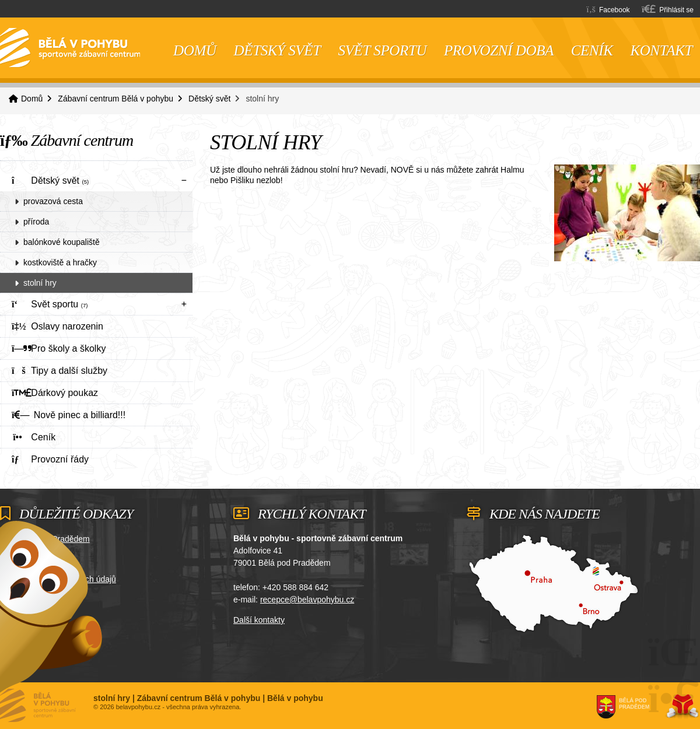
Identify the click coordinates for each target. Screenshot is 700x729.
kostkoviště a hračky (60, 262)
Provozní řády (50, 459)
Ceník (592, 50)
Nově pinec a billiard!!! (69, 415)
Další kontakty (259, 620)
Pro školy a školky (59, 348)
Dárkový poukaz (55, 393)
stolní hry (40, 283)
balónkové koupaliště (62, 242)
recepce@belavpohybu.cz (307, 600)
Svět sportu (382, 50)
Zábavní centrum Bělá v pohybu (116, 99)
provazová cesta (53, 201)
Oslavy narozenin (57, 326)
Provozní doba (499, 50)
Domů (70, 48)
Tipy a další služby (60, 371)
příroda (36, 222)
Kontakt (661, 50)
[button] (668, 9)
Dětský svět (277, 50)
